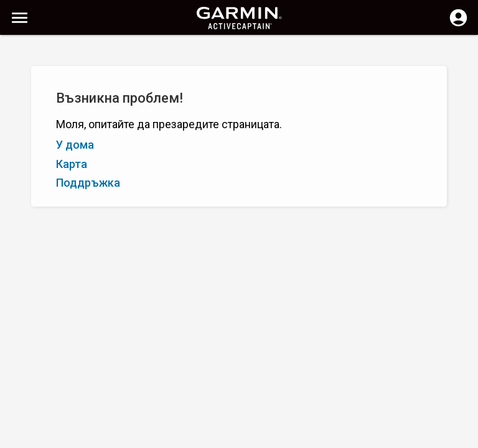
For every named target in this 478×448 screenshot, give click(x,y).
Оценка (89, 111)
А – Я (22, 111)
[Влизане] (458, 25)
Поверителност (196, 437)
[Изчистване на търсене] (231, 54)
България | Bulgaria (276, 437)
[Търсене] (105, 53)
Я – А (53, 111)
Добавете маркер (195, 111)
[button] (462, 391)
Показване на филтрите (64, 83)
